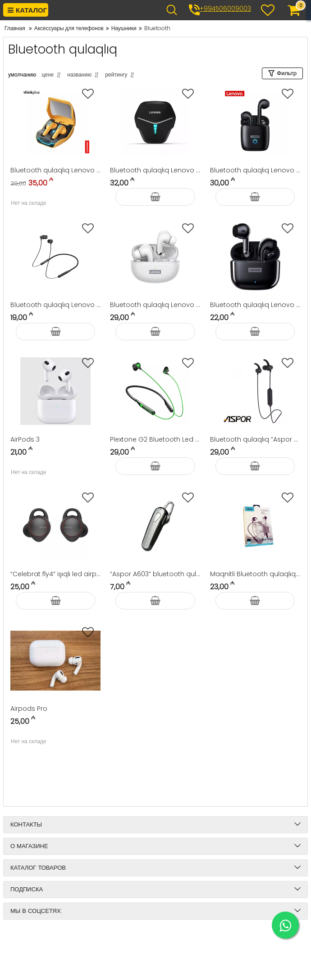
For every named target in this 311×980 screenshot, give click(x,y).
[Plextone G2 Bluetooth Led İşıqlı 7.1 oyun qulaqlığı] (155, 391)
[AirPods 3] (55, 391)
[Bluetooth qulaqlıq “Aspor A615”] (255, 391)
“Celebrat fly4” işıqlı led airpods (55, 574)
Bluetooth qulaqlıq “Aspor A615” (255, 439)
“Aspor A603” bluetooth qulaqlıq (155, 574)
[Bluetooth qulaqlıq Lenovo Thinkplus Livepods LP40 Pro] (255, 257)
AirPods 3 (25, 439)
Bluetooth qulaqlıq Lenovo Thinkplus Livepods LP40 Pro (255, 305)
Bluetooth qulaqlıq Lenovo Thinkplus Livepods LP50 (255, 170)
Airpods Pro (29, 709)
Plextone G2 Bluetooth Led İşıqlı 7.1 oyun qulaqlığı (155, 439)
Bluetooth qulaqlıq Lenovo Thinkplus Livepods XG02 (55, 170)
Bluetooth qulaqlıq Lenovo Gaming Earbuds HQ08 (155, 170)
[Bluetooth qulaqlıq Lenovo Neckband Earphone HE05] (55, 257)
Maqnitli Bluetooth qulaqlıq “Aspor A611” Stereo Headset (255, 574)
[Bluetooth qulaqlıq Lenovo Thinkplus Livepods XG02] (55, 122)
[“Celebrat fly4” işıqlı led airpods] (55, 526)
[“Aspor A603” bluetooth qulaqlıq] (155, 526)
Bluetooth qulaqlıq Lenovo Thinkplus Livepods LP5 (155, 305)
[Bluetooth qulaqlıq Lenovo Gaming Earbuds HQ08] (155, 122)
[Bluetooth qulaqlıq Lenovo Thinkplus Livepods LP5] (155, 257)
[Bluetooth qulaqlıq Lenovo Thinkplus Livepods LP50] (255, 122)
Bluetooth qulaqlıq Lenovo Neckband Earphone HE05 (55, 305)
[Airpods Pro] (55, 660)
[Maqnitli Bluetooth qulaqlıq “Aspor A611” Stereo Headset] (255, 526)
